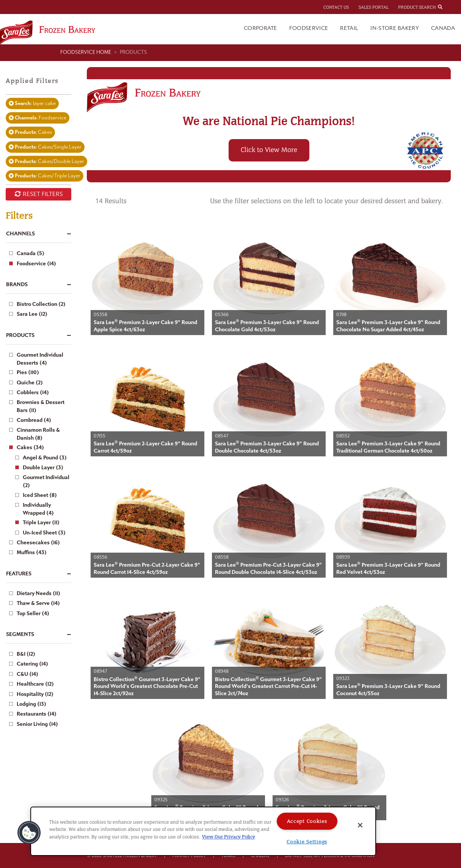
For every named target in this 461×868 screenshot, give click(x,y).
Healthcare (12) (35, 684)
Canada (443, 28)
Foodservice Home (86, 52)
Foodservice (309, 28)
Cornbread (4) (34, 420)
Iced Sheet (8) (40, 495)
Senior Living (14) (37, 724)
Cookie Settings (307, 842)
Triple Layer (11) (41, 523)
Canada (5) (31, 253)
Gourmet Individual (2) (46, 481)
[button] (29, 833)
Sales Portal (374, 7)
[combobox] (447, 7)
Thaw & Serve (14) (38, 603)
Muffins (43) (32, 552)
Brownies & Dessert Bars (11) (41, 406)
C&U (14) (27, 674)
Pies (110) (28, 372)
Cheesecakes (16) (38, 543)
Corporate (260, 28)
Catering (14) (32, 664)
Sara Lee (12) (32, 314)
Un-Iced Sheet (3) (44, 533)
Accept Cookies (307, 821)
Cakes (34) (30, 447)
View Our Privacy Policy (229, 837)
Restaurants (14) (37, 714)
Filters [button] (19, 215)
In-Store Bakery (395, 28)
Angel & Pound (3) (45, 458)
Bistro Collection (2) (41, 304)
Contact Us (336, 7)
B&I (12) (26, 654)
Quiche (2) (30, 383)
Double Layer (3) (43, 468)
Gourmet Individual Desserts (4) (40, 359)
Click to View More (269, 150)
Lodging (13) (31, 704)
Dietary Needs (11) (38, 593)
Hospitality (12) (35, 694)
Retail (349, 28)
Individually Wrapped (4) (38, 509)
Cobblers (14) (33, 392)
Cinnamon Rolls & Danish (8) (38, 434)
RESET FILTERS (38, 194)
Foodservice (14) (36, 264)
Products (133, 52)
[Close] (360, 825)
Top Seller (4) (33, 613)
